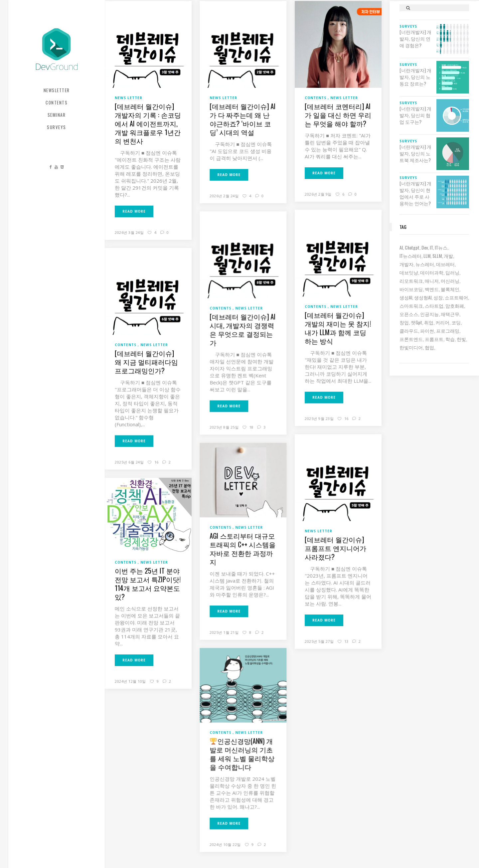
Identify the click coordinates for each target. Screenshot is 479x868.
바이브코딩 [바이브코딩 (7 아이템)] (411, 289)
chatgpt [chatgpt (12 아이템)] (412, 247)
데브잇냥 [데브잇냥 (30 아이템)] (409, 272)
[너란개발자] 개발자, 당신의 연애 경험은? (415, 39)
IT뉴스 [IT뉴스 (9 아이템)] (441, 247)
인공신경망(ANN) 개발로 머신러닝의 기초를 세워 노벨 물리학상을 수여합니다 (242, 754)
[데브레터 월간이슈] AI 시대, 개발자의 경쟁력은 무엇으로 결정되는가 (242, 329)
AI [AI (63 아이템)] (401, 247)
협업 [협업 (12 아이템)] (429, 347)
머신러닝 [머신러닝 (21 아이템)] (450, 281)
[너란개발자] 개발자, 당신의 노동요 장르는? (415, 77)
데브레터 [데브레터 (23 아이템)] (445, 264)
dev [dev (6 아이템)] (425, 247)
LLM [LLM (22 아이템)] (427, 256)
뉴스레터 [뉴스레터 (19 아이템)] (425, 264)
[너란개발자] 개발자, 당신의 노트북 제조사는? (415, 153)
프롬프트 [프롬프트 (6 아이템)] (434, 339)
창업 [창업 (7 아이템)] (404, 322)
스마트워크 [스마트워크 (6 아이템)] (411, 306)
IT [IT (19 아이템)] (431, 247)
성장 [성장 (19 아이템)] (438, 297)
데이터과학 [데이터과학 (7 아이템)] (432, 272)
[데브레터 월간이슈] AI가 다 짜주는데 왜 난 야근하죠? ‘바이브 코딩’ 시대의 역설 (242, 119)
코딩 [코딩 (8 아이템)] (456, 322)
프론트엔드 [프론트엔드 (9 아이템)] (411, 339)
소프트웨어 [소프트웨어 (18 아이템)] (456, 297)
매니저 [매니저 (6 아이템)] (432, 281)
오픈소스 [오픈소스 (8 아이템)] (409, 314)
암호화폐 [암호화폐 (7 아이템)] (455, 306)
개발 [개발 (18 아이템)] (448, 256)
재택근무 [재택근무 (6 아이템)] (450, 314)
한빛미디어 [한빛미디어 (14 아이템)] (411, 347)
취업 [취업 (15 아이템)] (429, 322)
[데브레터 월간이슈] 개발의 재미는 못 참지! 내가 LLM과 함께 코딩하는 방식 (338, 328)
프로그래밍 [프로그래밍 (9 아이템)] (448, 331)
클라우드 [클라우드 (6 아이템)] (409, 331)
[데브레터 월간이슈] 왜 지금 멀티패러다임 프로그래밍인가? (146, 362)
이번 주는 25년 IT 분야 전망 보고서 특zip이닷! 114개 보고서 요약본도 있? (148, 584)
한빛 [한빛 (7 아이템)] (461, 339)
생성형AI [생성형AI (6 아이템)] (423, 297)
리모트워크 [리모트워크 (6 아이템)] (411, 281)
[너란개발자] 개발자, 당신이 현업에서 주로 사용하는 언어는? (415, 193)
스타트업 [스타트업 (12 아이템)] (434, 306)
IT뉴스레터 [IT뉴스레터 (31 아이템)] (410, 256)
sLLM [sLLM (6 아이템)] (437, 256)
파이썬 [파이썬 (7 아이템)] (427, 331)
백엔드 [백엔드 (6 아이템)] (432, 289)
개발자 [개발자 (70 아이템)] (406, 264)
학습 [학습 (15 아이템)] (450, 339)
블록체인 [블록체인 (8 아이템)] (450, 289)
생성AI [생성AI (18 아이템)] (406, 297)
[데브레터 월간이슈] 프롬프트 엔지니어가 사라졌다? (335, 548)
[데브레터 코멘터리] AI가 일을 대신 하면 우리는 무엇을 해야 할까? (338, 115)
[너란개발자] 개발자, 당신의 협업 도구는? (415, 115)
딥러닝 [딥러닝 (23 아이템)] (452, 272)
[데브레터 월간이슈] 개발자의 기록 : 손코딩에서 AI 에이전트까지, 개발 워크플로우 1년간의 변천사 (148, 123)
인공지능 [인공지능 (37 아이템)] (429, 314)
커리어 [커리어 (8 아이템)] (442, 322)
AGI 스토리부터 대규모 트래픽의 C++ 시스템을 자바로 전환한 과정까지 (242, 549)
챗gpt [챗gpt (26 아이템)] (416, 322)
